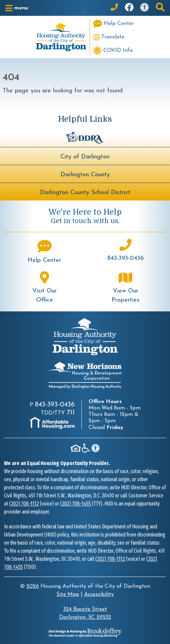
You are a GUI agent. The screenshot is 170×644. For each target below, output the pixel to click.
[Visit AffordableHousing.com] (52, 423)
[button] (17, 8)
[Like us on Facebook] (129, 8)
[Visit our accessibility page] (145, 8)
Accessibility (99, 594)
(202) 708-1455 (76, 504)
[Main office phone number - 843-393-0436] (126, 251)
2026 (33, 586)
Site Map (68, 594)
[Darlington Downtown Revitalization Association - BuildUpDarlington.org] (85, 137)
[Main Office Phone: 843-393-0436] (114, 8)
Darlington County (85, 175)
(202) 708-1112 (24, 504)
